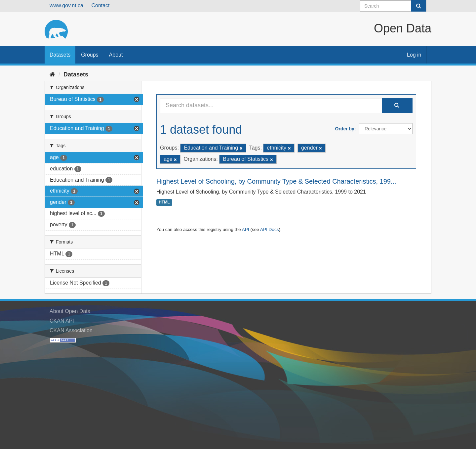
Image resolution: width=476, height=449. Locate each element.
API (246, 229)
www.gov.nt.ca (66, 5)
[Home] (52, 74)
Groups (90, 55)
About (116, 55)
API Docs (270, 229)
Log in (414, 55)
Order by (345, 129)
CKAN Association (71, 330)
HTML (164, 202)
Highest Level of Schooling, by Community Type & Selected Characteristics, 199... (276, 181)
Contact (100, 5)
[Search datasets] (393, 6)
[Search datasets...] (271, 106)
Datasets (60, 55)
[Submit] (418, 6)
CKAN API (62, 321)
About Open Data (70, 311)
